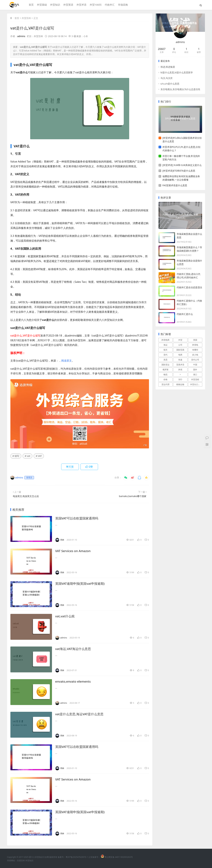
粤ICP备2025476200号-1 (77, 857)
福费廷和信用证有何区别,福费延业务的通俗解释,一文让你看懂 (181, 178)
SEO (180, 379)
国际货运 (165, 365)
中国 (195, 365)
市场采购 (122, 5)
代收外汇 (109, 5)
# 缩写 (16, 456)
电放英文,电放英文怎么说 (26, 496)
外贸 (180, 340)
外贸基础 (41, 5)
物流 (165, 375)
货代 (165, 355)
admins (21, 36)
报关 (165, 350)
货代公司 (195, 360)
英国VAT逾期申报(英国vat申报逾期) (81, 583)
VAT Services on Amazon (74, 551)
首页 (31, 5)
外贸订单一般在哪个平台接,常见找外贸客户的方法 (181, 158)
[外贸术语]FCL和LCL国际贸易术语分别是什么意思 (182, 140)
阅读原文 (66, 361)
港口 (195, 375)
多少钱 (195, 355)
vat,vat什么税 (66, 616)
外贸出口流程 (196, 384)
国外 (195, 370)
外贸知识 (55, 5)
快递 (180, 360)
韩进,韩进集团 (168, 67)
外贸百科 (26, 18)
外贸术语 (81, 5)
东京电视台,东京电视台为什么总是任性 (180, 89)
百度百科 (21, 861)
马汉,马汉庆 (167, 78)
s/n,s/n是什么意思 (170, 84)
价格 (165, 379)
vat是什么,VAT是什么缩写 (33, 28)
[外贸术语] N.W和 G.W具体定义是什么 (182, 165)
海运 (165, 345)
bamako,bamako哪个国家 (133, 496)
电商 (180, 355)
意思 (165, 360)
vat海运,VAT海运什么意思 (74, 649)
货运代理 (165, 384)
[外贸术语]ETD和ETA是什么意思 (179, 171)
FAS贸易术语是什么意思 (175, 185)
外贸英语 (68, 5)
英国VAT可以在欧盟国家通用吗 (78, 518)
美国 (195, 340)
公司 (180, 345)
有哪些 (195, 350)
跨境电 (195, 345)
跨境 (180, 370)
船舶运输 (180, 384)
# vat (27, 456)
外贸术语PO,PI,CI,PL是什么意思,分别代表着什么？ (181, 149)
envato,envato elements (74, 681)
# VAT (39, 456)
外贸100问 (95, 5)
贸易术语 (180, 365)
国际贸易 (180, 350)
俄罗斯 (165, 370)
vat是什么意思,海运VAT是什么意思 (81, 714)
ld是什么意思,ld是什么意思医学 (177, 72)
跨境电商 (165, 340)
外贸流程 (195, 379)
